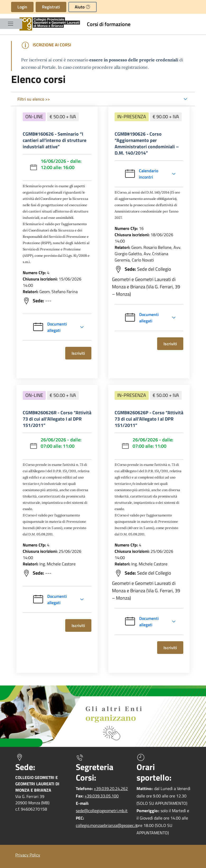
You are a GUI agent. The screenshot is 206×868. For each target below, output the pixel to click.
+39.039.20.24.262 (111, 788)
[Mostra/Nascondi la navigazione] (11, 24)
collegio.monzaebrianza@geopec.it (107, 825)
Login (22, 7)
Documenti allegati (50, 327)
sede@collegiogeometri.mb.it (102, 811)
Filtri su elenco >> (34, 99)
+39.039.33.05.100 (102, 796)
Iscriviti (81, 353)
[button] (83, 7)
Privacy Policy (28, 855)
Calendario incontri (152, 174)
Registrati (51, 7)
